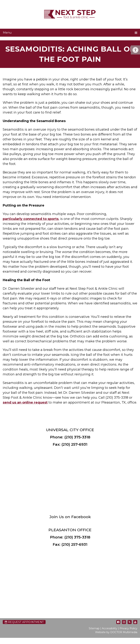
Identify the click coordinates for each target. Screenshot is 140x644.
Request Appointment (24, 622)
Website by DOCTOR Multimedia (116, 632)
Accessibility (110, 628)
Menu (7, 33)
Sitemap (94, 628)
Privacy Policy (128, 628)
